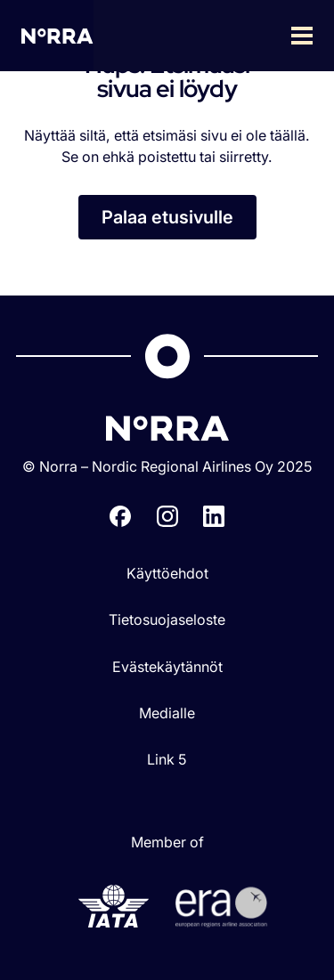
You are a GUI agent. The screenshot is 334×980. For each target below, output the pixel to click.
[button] (214, 36)
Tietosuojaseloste (167, 620)
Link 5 (167, 759)
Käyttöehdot (167, 573)
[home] (57, 36)
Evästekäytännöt (167, 667)
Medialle (167, 713)
